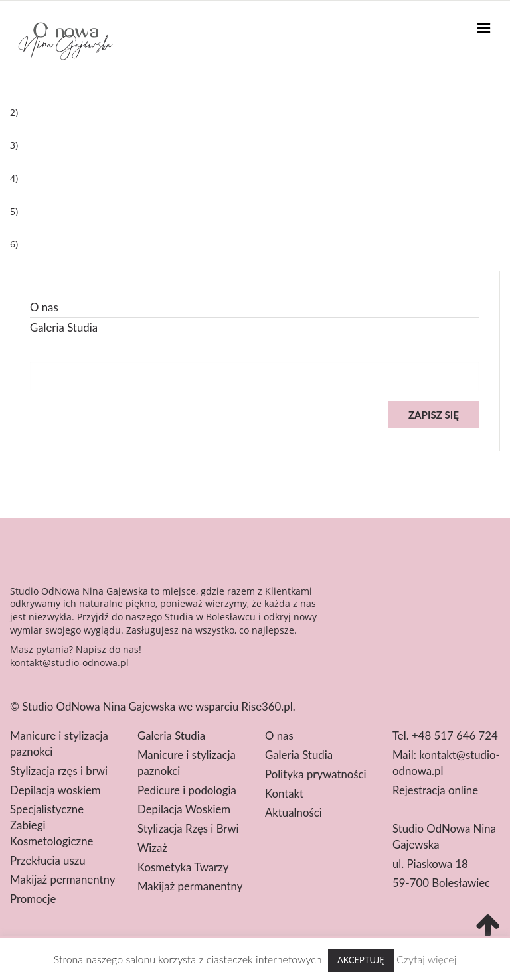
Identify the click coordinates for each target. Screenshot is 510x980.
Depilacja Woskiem (184, 809)
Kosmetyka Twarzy (183, 867)
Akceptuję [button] (361, 960)
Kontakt (284, 793)
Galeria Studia (64, 327)
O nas (44, 307)
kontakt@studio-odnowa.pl (69, 663)
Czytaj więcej (426, 959)
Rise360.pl (267, 706)
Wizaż (152, 848)
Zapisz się (434, 415)
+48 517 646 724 (455, 735)
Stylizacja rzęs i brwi (59, 771)
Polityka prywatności (316, 774)
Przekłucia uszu (48, 860)
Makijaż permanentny (62, 879)
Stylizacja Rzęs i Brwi (188, 828)
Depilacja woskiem (55, 790)
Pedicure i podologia (187, 790)
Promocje (33, 899)
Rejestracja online (435, 790)
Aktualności (294, 812)
